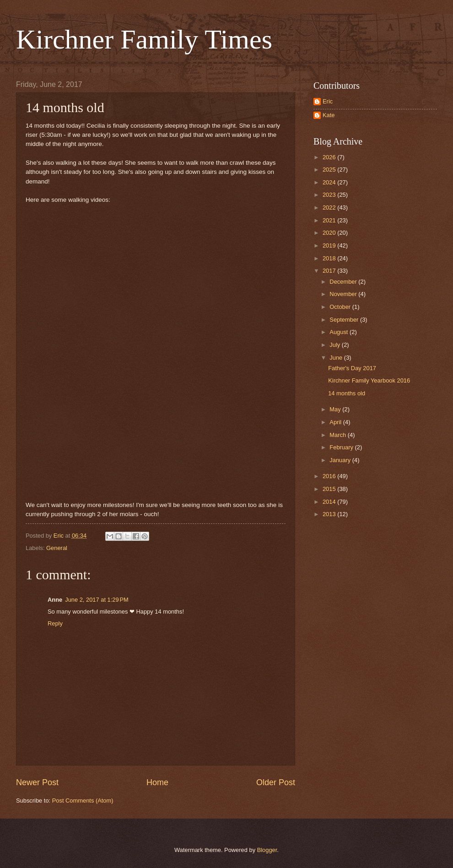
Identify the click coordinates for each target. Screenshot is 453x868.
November (344, 294)
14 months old (347, 393)
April (336, 422)
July (335, 345)
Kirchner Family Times (144, 39)
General (57, 548)
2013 (330, 514)
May (336, 409)
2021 (330, 220)
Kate (329, 115)
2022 (330, 208)
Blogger (267, 850)
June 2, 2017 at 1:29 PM (97, 600)
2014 (330, 502)
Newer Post (37, 782)
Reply (55, 623)
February (342, 447)
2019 (330, 245)
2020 (330, 233)
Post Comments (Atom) (83, 801)
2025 (330, 170)
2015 (330, 489)
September (345, 320)
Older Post (276, 782)
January (341, 460)
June (337, 358)
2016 (330, 476)
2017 (330, 271)
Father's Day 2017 (352, 368)
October (341, 307)
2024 (330, 182)
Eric (328, 101)
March (338, 435)
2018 (330, 258)
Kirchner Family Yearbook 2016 (369, 380)
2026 (330, 157)
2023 (330, 195)
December (344, 282)
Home (157, 782)
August (340, 332)
